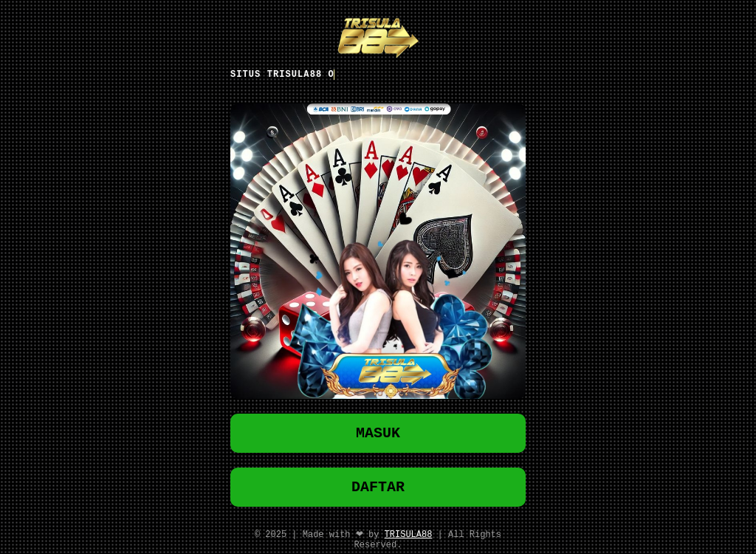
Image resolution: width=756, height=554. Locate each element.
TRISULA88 (409, 537)
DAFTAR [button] (378, 488)
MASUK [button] (378, 431)
